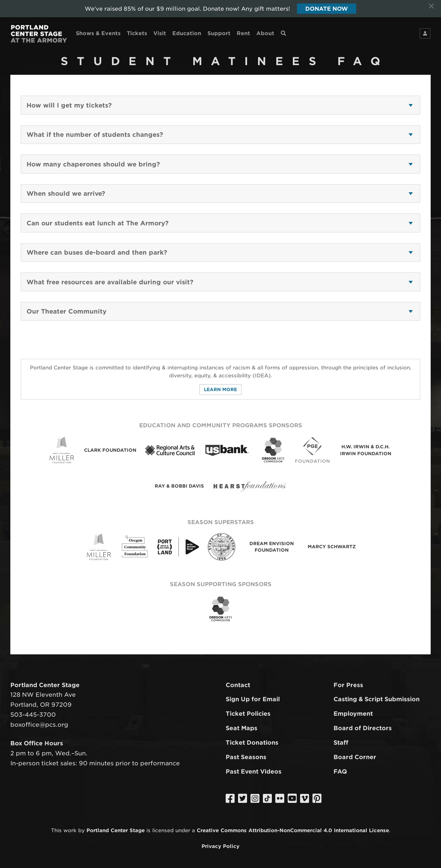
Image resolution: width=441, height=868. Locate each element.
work (70, 830)
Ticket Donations (252, 743)
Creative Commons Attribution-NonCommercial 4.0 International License (293, 830)
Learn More (220, 390)
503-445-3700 (33, 715)
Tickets (137, 33)
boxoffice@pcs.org (39, 725)
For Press (348, 685)
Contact (238, 685)
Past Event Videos (254, 772)
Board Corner (355, 757)
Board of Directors (363, 728)
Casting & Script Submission (377, 699)
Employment (353, 714)
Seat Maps (242, 728)
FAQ (340, 772)
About (265, 33)
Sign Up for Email (253, 699)
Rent (243, 33)
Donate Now (327, 9)
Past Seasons (246, 757)
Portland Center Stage (116, 830)
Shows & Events (98, 33)
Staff (341, 743)
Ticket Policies (248, 714)
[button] (220, 105)
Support (219, 33)
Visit (160, 33)
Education (187, 33)
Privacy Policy (220, 846)
